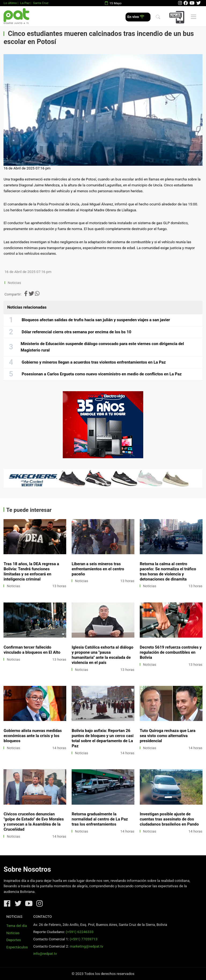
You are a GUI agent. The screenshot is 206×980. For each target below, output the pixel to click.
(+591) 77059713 (84, 939)
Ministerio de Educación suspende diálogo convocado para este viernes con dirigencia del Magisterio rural (102, 347)
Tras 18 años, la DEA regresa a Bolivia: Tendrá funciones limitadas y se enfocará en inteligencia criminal (31, 572)
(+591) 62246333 (80, 932)
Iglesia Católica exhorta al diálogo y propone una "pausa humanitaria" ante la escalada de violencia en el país (102, 655)
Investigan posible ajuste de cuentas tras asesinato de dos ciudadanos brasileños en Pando (169, 819)
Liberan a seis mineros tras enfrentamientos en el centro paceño (98, 569)
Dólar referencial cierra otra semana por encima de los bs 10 (77, 332)
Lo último (10, 3)
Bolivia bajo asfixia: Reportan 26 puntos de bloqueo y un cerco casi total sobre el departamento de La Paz (103, 738)
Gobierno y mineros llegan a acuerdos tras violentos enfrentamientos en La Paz (94, 362)
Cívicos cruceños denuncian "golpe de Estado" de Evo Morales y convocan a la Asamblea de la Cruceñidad (34, 822)
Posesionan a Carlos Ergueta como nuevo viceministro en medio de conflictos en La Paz (102, 374)
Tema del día (17, 926)
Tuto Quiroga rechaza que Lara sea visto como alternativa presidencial (168, 736)
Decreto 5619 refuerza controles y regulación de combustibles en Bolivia (171, 652)
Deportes (14, 940)
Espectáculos (17, 947)
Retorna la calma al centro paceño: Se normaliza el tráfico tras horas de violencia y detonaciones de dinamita (168, 572)
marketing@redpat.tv (87, 946)
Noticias (14, 283)
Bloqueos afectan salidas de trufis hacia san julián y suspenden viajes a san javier (96, 320)
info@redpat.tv (45, 954)
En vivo (136, 17)
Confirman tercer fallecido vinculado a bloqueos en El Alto (32, 650)
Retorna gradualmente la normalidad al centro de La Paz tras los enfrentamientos (100, 819)
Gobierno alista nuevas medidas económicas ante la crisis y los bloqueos (33, 736)
